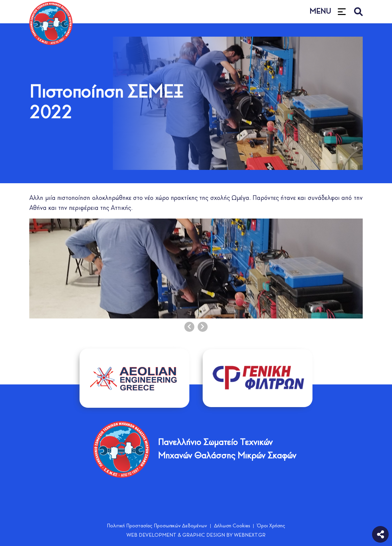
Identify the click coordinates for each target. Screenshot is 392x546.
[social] (380, 534)
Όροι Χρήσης (271, 526)
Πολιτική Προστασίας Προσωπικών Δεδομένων (157, 526)
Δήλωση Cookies (232, 526)
